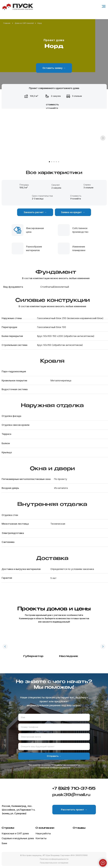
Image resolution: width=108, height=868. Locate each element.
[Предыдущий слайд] (5, 646)
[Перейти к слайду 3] (54, 162)
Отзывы (79, 828)
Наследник (69, 656)
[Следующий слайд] (103, 138)
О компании (45, 828)
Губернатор (33, 656)
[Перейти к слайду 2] (52, 162)
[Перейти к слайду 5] (59, 162)
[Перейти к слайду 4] (56, 162)
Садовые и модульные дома (18, 838)
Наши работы (43, 833)
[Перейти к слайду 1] (49, 162)
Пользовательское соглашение (54, 863)
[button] (54, 68)
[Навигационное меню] (104, 6)
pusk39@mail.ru (71, 795)
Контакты (41, 838)
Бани (4, 843)
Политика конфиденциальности (54, 859)
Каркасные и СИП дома (15, 833)
